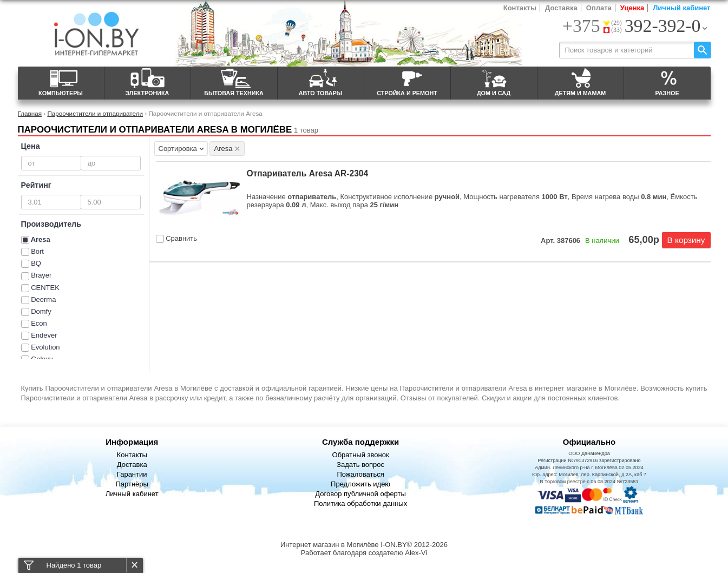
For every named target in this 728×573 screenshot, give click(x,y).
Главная (30, 113)
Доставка (561, 8)
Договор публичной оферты (360, 494)
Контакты (520, 8)
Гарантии (132, 474)
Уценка (632, 8)
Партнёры (132, 484)
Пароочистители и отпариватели (95, 113)
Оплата (599, 8)
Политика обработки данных (360, 503)
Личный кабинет (681, 8)
